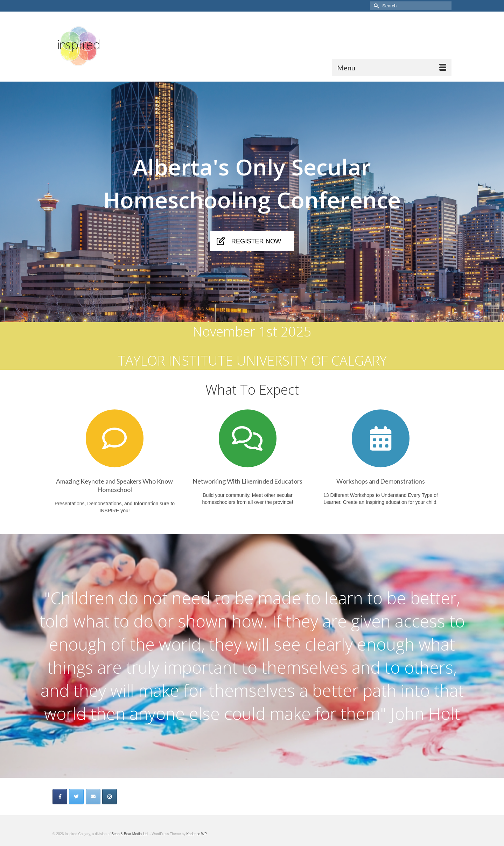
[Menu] (392, 68)
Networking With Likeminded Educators (247, 481)
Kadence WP (197, 834)
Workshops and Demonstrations (381, 481)
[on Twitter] (76, 797)
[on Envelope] (93, 797)
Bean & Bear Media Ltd (129, 834)
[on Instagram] (110, 797)
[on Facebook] (60, 797)
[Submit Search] (375, 6)
